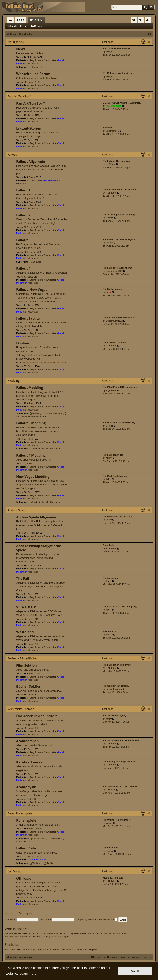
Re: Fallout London (113, 455)
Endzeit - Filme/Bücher (23, 658)
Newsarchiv (36, 67)
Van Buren (35, 262)
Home (21, 20)
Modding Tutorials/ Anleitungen (46, 413)
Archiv (48, 863)
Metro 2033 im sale (113, 878)
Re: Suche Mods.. (112, 289)
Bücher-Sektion (29, 686)
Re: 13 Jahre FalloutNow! (116, 48)
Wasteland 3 (109, 631)
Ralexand (111, 790)
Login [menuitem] (142, 21)
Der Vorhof (15, 871)
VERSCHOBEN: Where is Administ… (123, 103)
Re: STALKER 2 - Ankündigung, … (121, 607)
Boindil (109, 426)
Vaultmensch (112, 131)
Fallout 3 (23, 240)
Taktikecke (36, 863)
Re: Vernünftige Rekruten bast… (120, 318)
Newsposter (50, 60)
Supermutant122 (114, 271)
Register (38, 26)
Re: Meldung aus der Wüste (118, 73)
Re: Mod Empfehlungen (116, 476)
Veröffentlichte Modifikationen (44, 449)
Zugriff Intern (36, 60)
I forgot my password (87, 919)
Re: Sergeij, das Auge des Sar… (120, 762)
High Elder (111, 193)
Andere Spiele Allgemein (36, 517)
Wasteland (25, 632)
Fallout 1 (23, 190)
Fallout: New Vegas (32, 290)
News (21, 49)
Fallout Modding (30, 388)
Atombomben (27, 741)
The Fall (23, 579)
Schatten (108, 128)
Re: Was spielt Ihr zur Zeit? (117, 517)
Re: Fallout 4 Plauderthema (117, 268)
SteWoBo (111, 164)
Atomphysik (26, 787)
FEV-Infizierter (114, 106)
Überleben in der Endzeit (37, 716)
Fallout (12, 155)
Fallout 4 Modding (31, 455)
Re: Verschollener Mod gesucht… (121, 190)
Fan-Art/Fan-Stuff (19, 96)
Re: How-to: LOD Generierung (119, 422)
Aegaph (93, 950)
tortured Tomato (114, 689)
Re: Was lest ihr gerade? (116, 686)
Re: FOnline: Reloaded (115, 343)
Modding (14, 381)
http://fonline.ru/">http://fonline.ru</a (45, 362)
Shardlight (108, 545)
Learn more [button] (28, 974)
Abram (109, 635)
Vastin (109, 823)
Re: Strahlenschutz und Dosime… (121, 786)
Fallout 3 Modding (31, 423)
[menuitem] (134, 20)
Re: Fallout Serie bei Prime (117, 665)
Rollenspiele (26, 820)
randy (109, 520)
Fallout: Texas (38, 839)
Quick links (11, 21)
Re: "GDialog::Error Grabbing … (120, 215)
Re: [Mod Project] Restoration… (120, 387)
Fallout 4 (23, 268)
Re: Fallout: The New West (117, 161)
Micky (109, 51)
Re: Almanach (110, 578)
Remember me (108, 919)
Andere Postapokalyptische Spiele (39, 548)
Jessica (110, 851)
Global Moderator (52, 180)
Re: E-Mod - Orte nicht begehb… (120, 239)
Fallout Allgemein (31, 162)
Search (13, 26)
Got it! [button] (135, 971)
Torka (109, 581)
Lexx (109, 292)
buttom (109, 243)
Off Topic (24, 878)
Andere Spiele (17, 510)
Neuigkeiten (16, 42)
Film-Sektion (27, 665)
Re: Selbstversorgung (115, 715)
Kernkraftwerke (29, 762)
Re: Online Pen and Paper (117, 820)
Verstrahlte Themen (21, 709)
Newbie (110, 218)
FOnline (23, 343)
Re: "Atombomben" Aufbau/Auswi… (122, 740)
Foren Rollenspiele (20, 813)
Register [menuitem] (149, 21)
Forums (38, 20)
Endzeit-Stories (28, 128)
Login (25, 26)
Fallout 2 (23, 215)
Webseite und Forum (33, 74)
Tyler (108, 479)
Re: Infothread (111, 848)
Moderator (33, 63)
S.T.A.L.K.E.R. (27, 607)
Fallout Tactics (28, 318)
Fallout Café (26, 848)
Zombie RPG (55, 839)
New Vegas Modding (33, 477)
